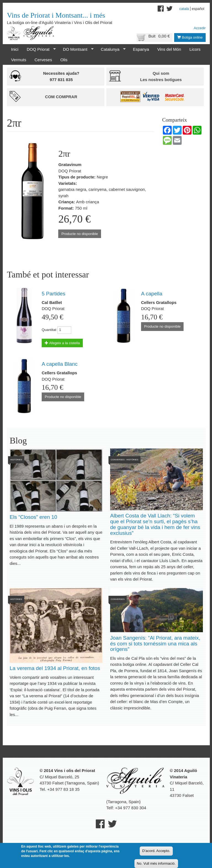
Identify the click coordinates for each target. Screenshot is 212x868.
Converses (118, 460)
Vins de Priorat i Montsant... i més (56, 15)
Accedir (200, 28)
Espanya (141, 49)
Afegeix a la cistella (62, 343)
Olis (64, 60)
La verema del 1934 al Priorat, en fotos (55, 668)
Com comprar (61, 97)
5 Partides (54, 294)
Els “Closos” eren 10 (33, 517)
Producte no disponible (79, 234)
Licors (195, 49)
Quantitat (49, 330)
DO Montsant (76, 49)
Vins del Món (169, 49)
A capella (152, 294)
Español (198, 9)
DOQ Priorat (39, 49)
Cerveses (43, 60)
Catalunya (111, 49)
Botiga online (190, 37)
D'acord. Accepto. (156, 851)
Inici (15, 49)
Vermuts (19, 60)
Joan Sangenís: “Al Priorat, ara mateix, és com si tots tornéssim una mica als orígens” (155, 644)
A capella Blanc (60, 364)
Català (184, 9)
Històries (16, 460)
